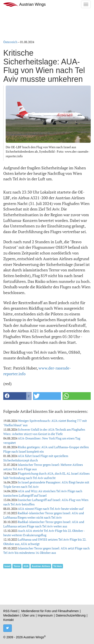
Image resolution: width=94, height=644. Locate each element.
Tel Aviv (58, 566)
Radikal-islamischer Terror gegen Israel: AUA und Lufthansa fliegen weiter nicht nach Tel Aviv (44, 515)
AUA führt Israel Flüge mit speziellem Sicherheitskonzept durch (36, 458)
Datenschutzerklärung (71, 615)
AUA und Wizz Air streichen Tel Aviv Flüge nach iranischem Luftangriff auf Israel (43, 493)
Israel (7, 566)
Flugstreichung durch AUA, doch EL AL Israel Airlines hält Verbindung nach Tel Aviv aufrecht (46, 476)
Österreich (10, 42)
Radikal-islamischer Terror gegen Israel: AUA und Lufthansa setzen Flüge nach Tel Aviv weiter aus (44, 524)
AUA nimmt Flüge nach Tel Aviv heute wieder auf (51, 509)
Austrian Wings (24, 5)
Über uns (29, 615)
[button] (17, 396)
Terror (17, 566)
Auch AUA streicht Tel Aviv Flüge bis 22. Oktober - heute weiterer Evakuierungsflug (44, 533)
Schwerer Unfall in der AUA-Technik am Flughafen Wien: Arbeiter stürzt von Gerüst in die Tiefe (44, 432)
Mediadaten (11, 615)
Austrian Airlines (41, 566)
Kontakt (8, 620)
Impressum (45, 615)
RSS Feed (10, 611)
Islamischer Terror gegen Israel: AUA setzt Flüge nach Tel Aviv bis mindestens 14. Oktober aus (46, 550)
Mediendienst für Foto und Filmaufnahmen (50, 611)
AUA (26, 566)
